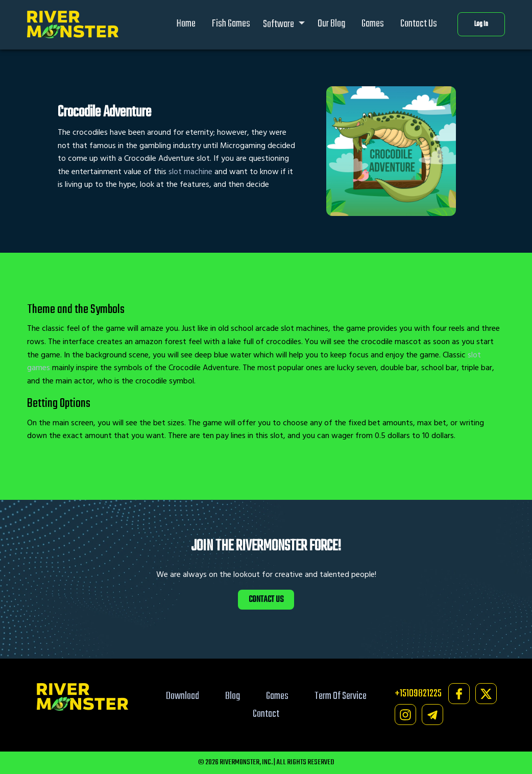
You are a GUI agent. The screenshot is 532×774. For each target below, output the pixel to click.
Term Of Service (341, 696)
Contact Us (419, 24)
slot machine (190, 172)
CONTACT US (266, 600)
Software (279, 24)
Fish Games (231, 24)
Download (183, 696)
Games (373, 24)
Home (186, 24)
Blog (233, 696)
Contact (266, 714)
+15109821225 (418, 694)
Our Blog (331, 24)
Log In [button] (481, 24)
